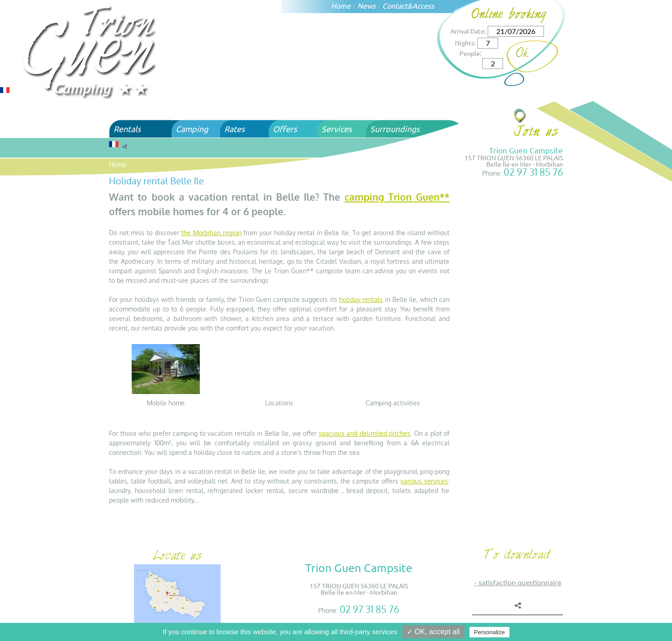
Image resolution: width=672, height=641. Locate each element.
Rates (235, 129)
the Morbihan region (211, 233)
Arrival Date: (468, 31)
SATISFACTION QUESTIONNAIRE (520, 582)
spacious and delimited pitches (365, 433)
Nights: (465, 43)
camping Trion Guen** (397, 197)
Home (341, 5)
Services (337, 129)
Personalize (489, 632)
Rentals (127, 129)
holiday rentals (361, 299)
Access (423, 5)
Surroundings (395, 129)
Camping (192, 129)
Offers (285, 129)
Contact (395, 5)
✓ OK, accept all (433, 632)
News (366, 5)
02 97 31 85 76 (533, 172)
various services (424, 481)
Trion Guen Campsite (526, 150)
